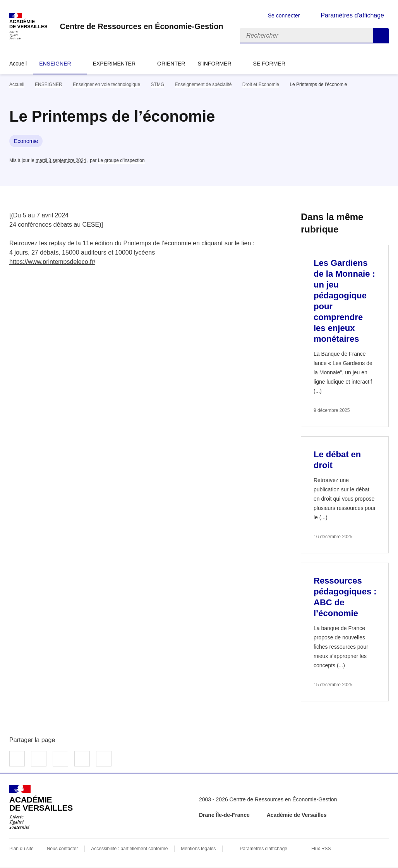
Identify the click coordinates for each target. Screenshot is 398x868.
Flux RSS (321, 849)
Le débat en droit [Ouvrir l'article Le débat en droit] (337, 460)
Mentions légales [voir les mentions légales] (198, 849)
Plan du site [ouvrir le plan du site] (21, 849)
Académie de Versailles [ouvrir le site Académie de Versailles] (297, 815)
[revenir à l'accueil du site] (141, 26)
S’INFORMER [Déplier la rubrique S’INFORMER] (214, 64)
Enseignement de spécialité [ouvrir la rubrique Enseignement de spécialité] (203, 84)
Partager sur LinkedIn (60, 759)
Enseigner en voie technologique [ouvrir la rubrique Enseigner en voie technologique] (106, 84)
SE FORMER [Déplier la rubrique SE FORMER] (269, 64)
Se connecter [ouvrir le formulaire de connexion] (284, 15)
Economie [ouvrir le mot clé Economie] (26, 141)
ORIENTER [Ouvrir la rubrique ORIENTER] (171, 64)
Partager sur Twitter (39, 759)
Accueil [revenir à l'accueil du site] (18, 64)
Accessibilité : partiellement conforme (129, 849)
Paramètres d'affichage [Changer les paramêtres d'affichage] (352, 15)
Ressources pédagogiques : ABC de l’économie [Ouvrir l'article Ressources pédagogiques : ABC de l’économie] (345, 597)
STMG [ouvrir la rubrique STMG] (158, 84)
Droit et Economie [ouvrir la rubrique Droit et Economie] (261, 84)
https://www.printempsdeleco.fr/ (52, 262)
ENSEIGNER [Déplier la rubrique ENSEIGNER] (55, 64)
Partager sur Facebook (17, 759)
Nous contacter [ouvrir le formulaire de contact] (63, 849)
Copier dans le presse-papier (104, 759)
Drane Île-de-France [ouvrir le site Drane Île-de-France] (224, 815)
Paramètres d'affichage (263, 849)
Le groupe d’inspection (121, 160)
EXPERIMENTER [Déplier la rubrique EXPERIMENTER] (114, 64)
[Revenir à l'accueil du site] (41, 807)
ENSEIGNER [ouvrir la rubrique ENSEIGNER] (49, 84)
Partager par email (82, 759)
